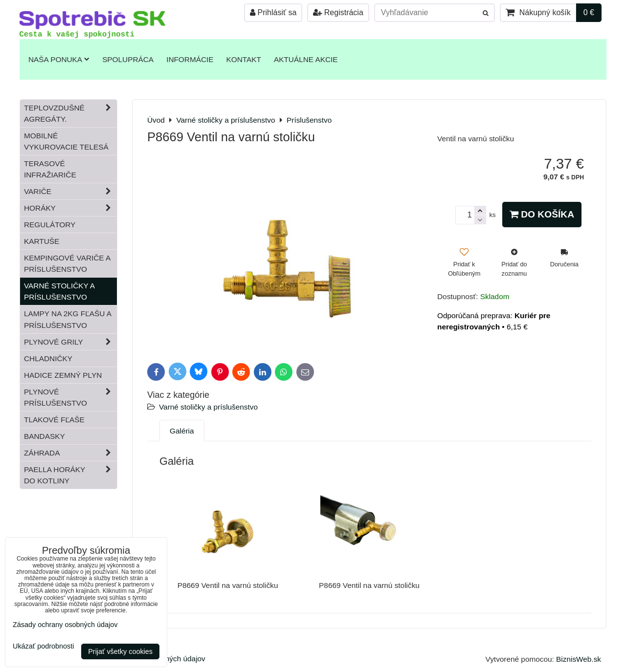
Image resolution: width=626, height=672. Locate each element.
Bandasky (45, 436)
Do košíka (542, 214)
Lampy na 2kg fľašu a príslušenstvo (68, 319)
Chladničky (48, 358)
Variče (70, 191)
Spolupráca (128, 59)
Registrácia (338, 12)
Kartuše (42, 241)
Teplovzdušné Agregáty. (70, 113)
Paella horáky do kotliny (70, 475)
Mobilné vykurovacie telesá (66, 141)
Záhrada (70, 453)
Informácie (190, 59)
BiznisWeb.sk (579, 659)
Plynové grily (70, 342)
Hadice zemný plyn (63, 375)
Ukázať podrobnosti (43, 646)
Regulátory (50, 225)
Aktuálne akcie (306, 59)
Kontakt (244, 59)
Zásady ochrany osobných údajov (65, 625)
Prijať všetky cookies (120, 651)
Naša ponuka (59, 59)
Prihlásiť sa (273, 12)
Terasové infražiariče (50, 169)
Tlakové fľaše (54, 420)
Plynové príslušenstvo (70, 397)
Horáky (70, 208)
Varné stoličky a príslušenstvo (208, 407)
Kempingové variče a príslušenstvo (67, 263)
